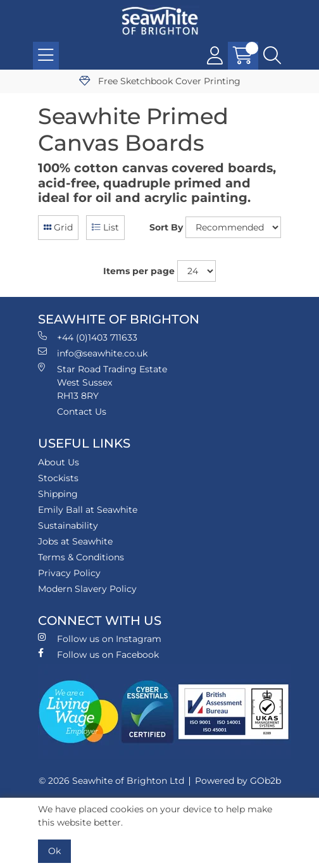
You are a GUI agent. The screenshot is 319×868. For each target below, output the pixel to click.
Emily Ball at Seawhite (88, 510)
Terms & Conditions (81, 557)
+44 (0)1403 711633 (88, 337)
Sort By (166, 227)
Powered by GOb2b (238, 781)
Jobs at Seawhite (75, 541)
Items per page (139, 271)
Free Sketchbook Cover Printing (160, 81)
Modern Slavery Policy (87, 589)
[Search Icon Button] (272, 56)
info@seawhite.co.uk (93, 353)
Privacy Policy (69, 573)
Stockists (58, 478)
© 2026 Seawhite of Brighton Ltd (111, 781)
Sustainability (68, 525)
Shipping (58, 494)
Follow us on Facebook (98, 654)
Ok (54, 851)
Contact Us (82, 412)
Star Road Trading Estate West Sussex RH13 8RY (103, 382)
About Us (59, 462)
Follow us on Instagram (100, 638)
